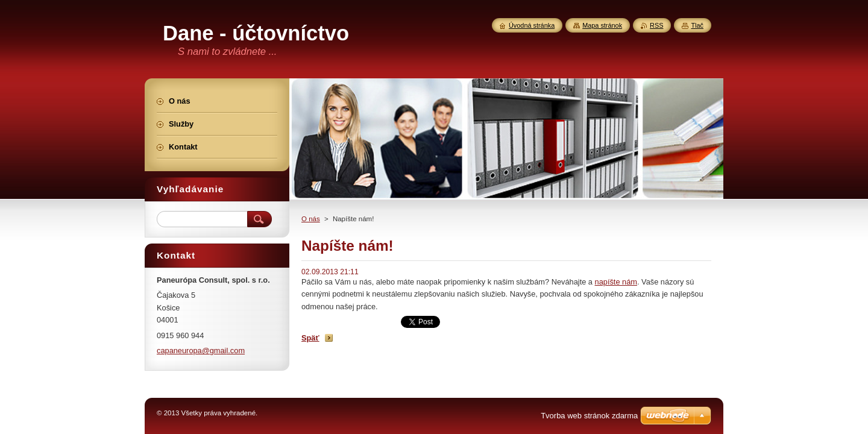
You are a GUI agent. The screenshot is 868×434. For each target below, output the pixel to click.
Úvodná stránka (532, 25)
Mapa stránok (602, 25)
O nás (311, 219)
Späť (310, 338)
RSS (656, 25)
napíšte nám (616, 282)
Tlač (697, 25)
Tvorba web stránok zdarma (589, 416)
